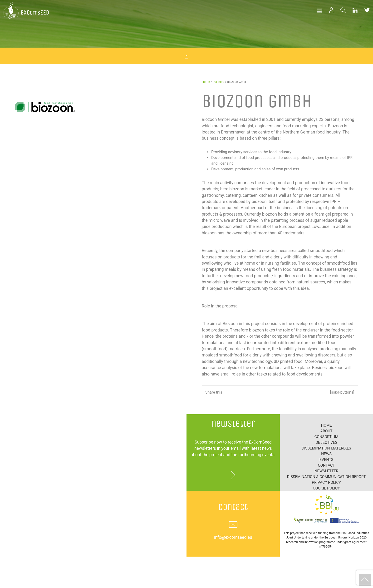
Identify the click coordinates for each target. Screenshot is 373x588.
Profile (331, 10)
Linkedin (355, 10)
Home (319, 10)
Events (326, 460)
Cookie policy (326, 488)
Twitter (367, 10)
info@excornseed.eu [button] (233, 524)
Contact (326, 465)
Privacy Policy (326, 482)
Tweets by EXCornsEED (93, 417)
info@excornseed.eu (233, 537)
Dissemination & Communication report (326, 477)
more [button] (233, 475)
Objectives (326, 442)
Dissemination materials (326, 448)
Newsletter (326, 471)
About (326, 431)
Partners (218, 82)
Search (343, 10)
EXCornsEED (26, 11)
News (326, 454)
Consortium (326, 437)
